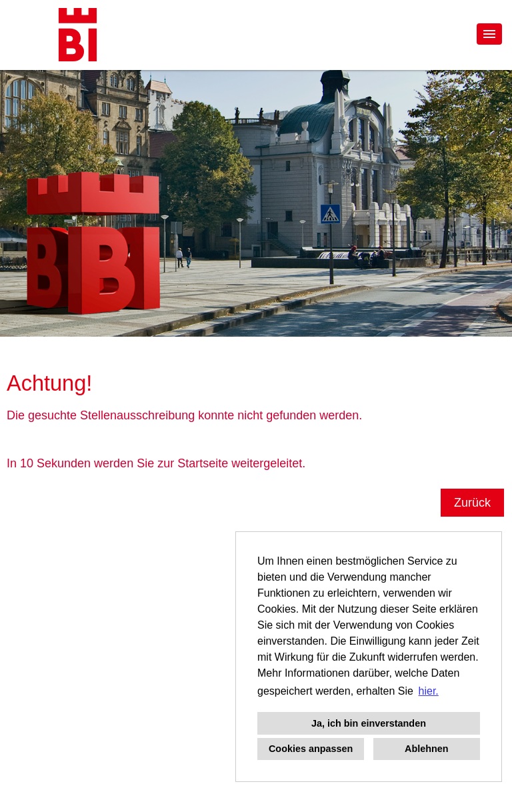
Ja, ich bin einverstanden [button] (369, 723)
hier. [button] (429, 691)
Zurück (472, 503)
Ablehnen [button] (427, 749)
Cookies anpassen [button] (311, 749)
